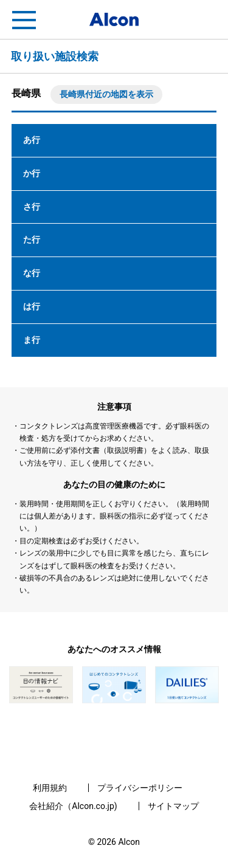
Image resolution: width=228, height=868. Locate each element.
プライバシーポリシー (140, 788)
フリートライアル (204, 20)
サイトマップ (173, 806)
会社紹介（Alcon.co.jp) (73, 806)
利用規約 (50, 788)
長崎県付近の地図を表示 (106, 94)
